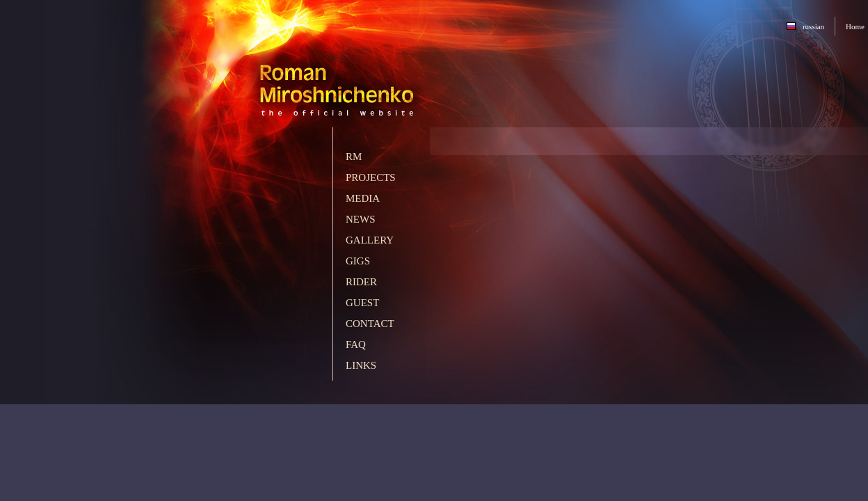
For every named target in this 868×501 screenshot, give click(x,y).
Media (363, 198)
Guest (362, 303)
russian (813, 26)
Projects (371, 177)
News (361, 219)
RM (354, 157)
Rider (361, 282)
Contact (370, 324)
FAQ (356, 344)
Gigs (358, 261)
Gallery (370, 240)
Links (361, 365)
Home (855, 26)
